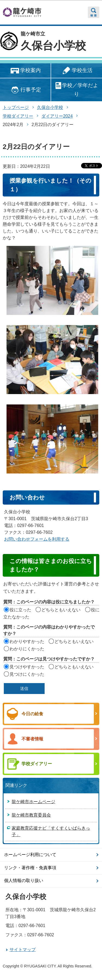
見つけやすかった (27, 667)
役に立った (20, 610)
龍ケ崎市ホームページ (33, 802)
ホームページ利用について (30, 855)
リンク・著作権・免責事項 (30, 868)
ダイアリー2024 (57, 116)
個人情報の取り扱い (24, 881)
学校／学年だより (76, 89)
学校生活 (76, 71)
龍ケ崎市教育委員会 (31, 815)
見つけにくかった (27, 674)
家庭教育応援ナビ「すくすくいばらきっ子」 (51, 831)
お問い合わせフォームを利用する (37, 539)
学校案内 (25, 71)
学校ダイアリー (18, 116)
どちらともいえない (61, 610)
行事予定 (25, 90)
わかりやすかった (27, 641)
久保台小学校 (53, 46)
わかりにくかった (27, 649)
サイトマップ (23, 950)
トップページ (16, 107)
